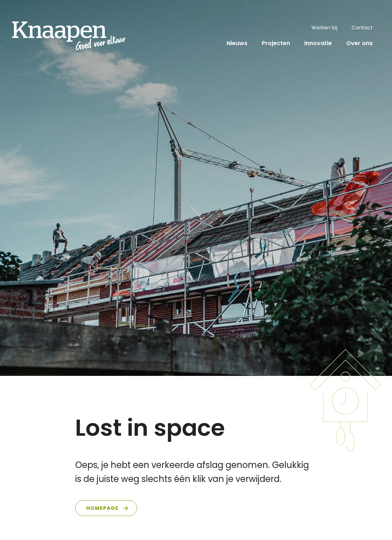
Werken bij (324, 28)
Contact (362, 28)
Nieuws (237, 43)
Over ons (359, 43)
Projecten (276, 43)
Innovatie (318, 43)
